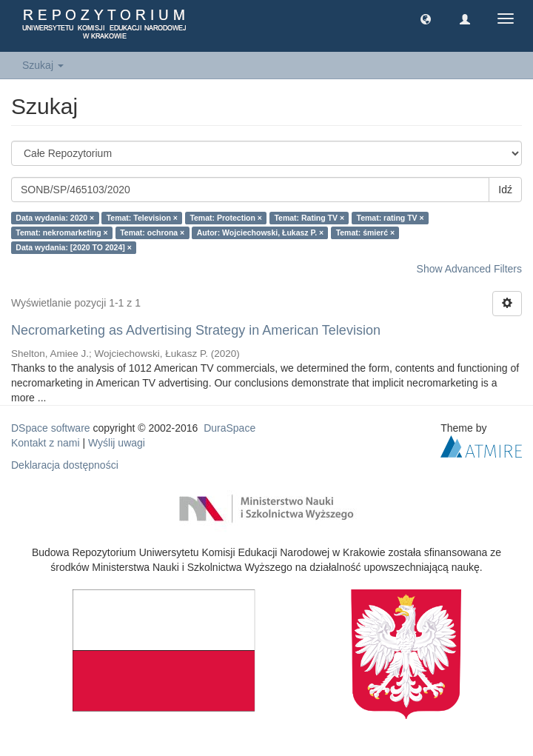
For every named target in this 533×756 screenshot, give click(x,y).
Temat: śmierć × (365, 233)
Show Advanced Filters (469, 269)
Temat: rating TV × (390, 218)
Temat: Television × (142, 218)
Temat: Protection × (226, 218)
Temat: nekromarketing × (61, 233)
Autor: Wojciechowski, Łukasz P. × (260, 233)
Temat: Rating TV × (309, 218)
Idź (505, 190)
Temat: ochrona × (152, 233)
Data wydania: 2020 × (55, 218)
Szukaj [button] (43, 65)
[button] (426, 19)
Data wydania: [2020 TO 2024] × (74, 247)
